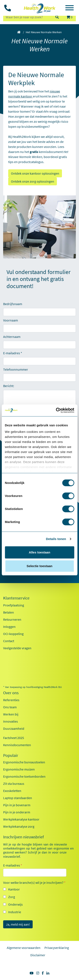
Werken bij (11, 714)
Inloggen (9, 627)
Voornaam (11, 320)
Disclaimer (38, 955)
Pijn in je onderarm (17, 812)
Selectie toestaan (39, 566)
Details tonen (56, 539)
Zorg (12, 897)
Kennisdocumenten (17, 745)
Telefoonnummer (16, 369)
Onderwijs (15, 904)
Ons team (10, 707)
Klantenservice (16, 598)
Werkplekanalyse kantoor (21, 819)
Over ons (11, 693)
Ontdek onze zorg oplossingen (33, 181)
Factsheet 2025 (14, 738)
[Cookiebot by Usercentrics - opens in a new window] (56, 410)
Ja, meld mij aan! (18, 924)
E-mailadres (12, 353)
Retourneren (12, 619)
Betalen (9, 612)
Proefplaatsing (14, 605)
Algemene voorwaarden (24, 948)
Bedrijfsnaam (13, 304)
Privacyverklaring (57, 948)
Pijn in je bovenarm (17, 805)
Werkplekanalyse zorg (19, 826)
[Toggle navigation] (70, 8)
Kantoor (14, 889)
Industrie (15, 912)
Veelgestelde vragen (17, 648)
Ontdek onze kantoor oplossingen (35, 173)
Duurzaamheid (14, 728)
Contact (9, 641)
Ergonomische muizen (19, 769)
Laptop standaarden (18, 798)
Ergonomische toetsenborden (24, 776)
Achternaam (12, 337)
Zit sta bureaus (14, 784)
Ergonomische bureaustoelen (24, 762)
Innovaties (11, 721)
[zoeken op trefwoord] (27, 17)
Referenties (11, 700)
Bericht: (9, 386)
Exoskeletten (12, 791)
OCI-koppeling (13, 634)
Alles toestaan (40, 552)
